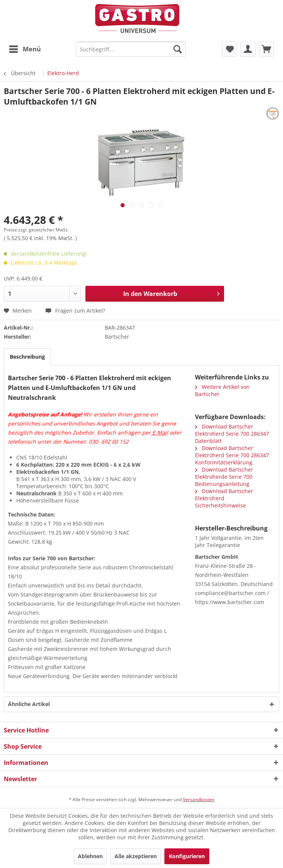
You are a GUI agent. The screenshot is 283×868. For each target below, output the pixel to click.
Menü (25, 48)
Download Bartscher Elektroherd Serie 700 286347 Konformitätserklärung (232, 455)
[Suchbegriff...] (131, 49)
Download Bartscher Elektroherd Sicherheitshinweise (224, 498)
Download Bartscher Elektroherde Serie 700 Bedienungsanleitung (224, 477)
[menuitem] (25, 49)
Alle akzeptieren (136, 856)
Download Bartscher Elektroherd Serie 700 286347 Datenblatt (232, 434)
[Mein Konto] (248, 49)
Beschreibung (27, 357)
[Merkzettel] (229, 49)
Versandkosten (199, 799)
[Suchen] (178, 49)
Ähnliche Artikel (29, 704)
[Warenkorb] (266, 49)
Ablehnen (90, 856)
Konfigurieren (187, 856)
